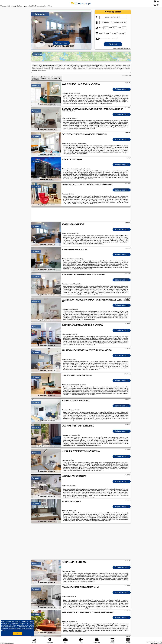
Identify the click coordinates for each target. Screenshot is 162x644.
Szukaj (113, 44)
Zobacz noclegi (122, 89)
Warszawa (35, 86)
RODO (3, 630)
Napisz (160, 643)
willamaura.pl (81, 3)
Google (31, 622)
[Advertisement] (81, 542)
